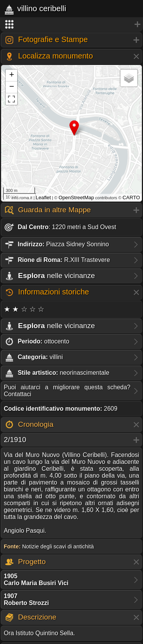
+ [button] (12, 75)
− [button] (12, 87)
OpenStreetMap (76, 198)
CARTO (131, 198)
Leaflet (43, 198)
